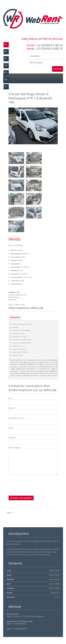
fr (6, 44)
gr (6, 65)
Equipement (15, 317)
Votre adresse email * (16, 418)
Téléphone (12, 438)
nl (6, 58)
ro (6, 72)
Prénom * (12, 408)
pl (6, 86)
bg (6, 79)
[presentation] (35, 489)
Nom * (11, 398)
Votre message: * (15, 448)
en (6, 51)
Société (11, 428)
